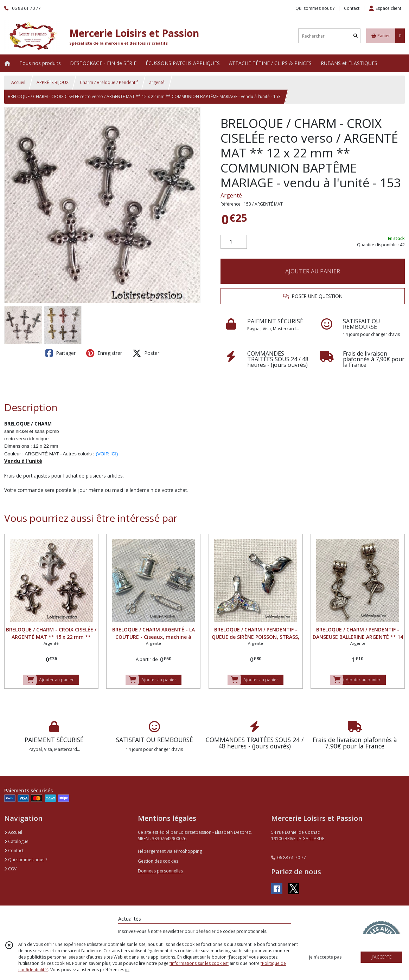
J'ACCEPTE (382, 957)
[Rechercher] (356, 36)
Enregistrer (104, 353)
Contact (352, 8)
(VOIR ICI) (107, 454)
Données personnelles (160, 871)
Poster (146, 353)
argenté (157, 82)
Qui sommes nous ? (26, 860)
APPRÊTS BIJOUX (53, 82)
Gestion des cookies (158, 861)
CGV (10, 869)
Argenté (231, 195)
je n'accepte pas (325, 957)
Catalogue (16, 841)
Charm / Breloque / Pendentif (109, 82)
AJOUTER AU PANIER (313, 271)
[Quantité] (234, 242)
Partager (60, 353)
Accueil (18, 82)
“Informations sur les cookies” (199, 963)
